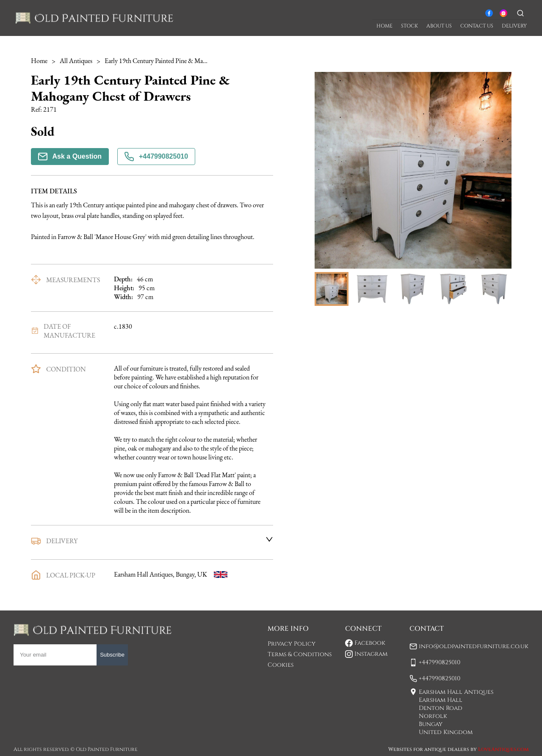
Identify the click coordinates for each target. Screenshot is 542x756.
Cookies (281, 665)
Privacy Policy (292, 644)
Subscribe (112, 655)
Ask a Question (70, 157)
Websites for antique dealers (429, 749)
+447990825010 (156, 157)
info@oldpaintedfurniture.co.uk (474, 646)
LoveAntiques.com (503, 749)
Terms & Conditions (300, 654)
